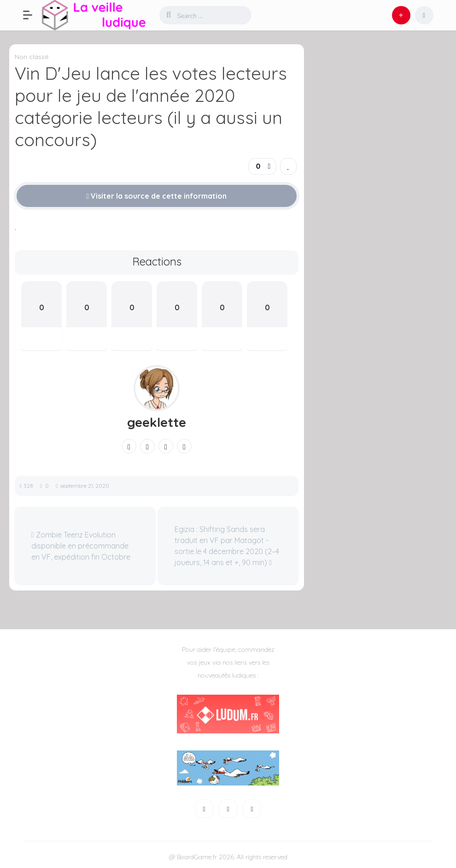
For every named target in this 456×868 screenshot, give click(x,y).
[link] (288, 166)
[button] (32, 15)
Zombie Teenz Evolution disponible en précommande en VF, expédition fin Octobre (81, 546)
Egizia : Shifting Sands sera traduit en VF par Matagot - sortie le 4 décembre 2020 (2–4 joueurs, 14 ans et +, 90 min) (227, 546)
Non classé (32, 57)
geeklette (157, 422)
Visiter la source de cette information (157, 196)
